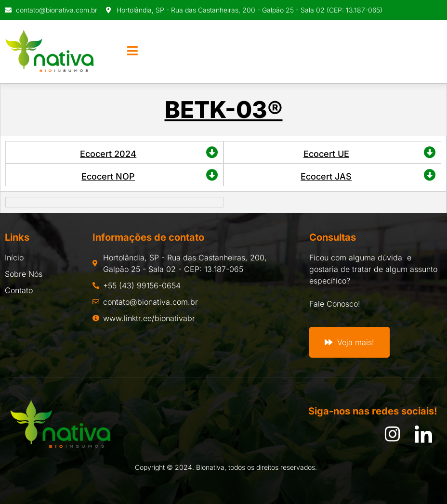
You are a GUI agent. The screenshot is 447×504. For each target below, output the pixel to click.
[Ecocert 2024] (212, 152)
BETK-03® (224, 110)
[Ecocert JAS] (430, 175)
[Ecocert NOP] (212, 175)
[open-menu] (132, 52)
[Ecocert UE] (430, 152)
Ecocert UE (326, 154)
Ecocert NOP (108, 176)
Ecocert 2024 (108, 154)
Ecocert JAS (326, 176)
